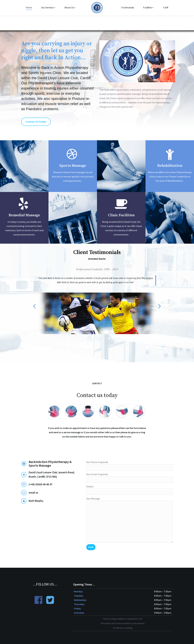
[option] (97, 297)
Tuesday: (79, 596)
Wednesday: (80, 600)
